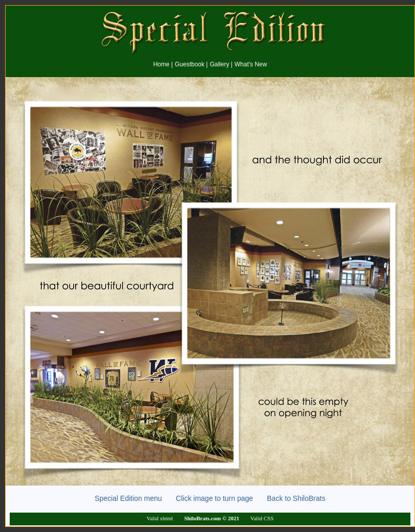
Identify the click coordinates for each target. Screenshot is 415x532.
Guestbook (190, 64)
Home (162, 64)
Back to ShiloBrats (290, 498)
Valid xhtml (160, 518)
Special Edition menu (135, 498)
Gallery (219, 64)
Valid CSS (262, 518)
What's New (251, 64)
